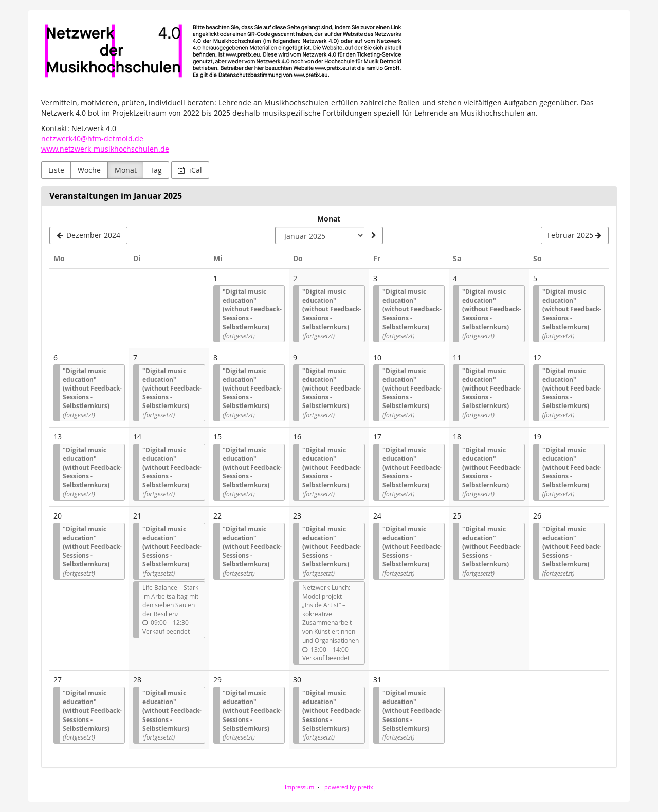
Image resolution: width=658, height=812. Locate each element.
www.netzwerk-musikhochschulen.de (105, 149)
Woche (89, 170)
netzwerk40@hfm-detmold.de (92, 139)
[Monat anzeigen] (373, 235)
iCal (190, 170)
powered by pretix (349, 787)
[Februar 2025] (575, 235)
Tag (156, 170)
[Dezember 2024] (88, 235)
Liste (56, 170)
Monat (126, 170)
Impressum (299, 787)
